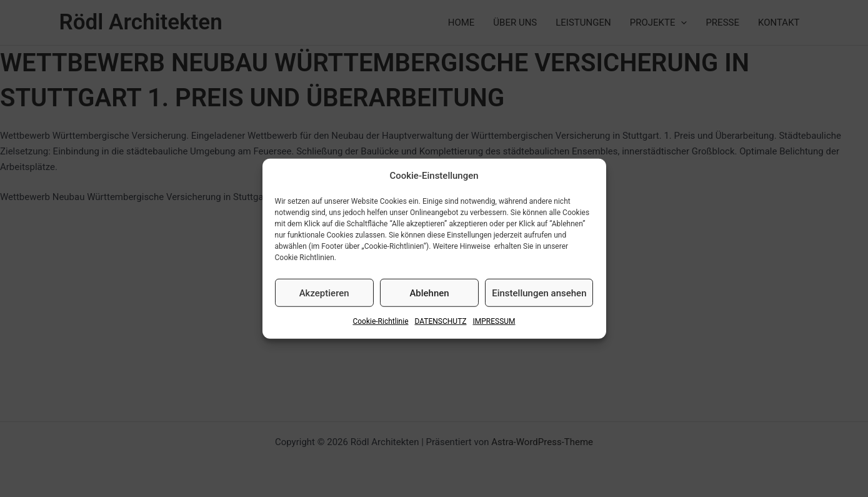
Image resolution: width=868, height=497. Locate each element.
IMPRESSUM (494, 321)
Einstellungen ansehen (539, 293)
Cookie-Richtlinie (380, 321)
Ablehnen (429, 293)
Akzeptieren (324, 293)
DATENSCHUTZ (441, 321)
